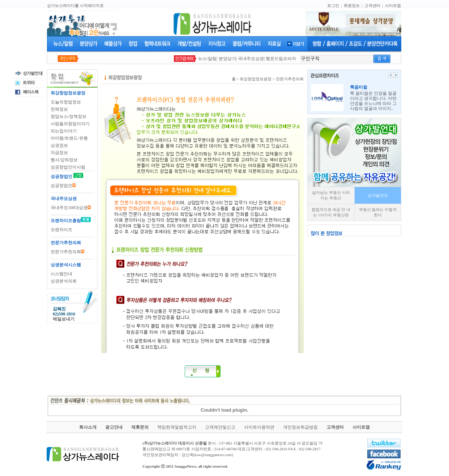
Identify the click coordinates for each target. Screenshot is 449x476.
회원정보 (352, 5)
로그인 (333, 5)
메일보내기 (64, 319)
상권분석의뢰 (64, 281)
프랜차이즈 (61, 230)
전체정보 (59, 109)
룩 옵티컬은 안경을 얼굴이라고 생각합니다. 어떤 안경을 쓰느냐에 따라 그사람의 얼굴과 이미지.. (373, 98)
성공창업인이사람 (68, 167)
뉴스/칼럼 (207, 59)
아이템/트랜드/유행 (69, 138)
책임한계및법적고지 (177, 427)
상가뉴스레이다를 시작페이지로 (75, 5)
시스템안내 (61, 274)
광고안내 (114, 427)
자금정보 (59, 153)
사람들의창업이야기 (70, 124)
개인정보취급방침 (300, 427)
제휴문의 (140, 427)
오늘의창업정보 (66, 102)
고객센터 (372, 5)
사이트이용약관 (259, 427)
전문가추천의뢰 (67, 252)
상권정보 (59, 145)
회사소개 (88, 427)
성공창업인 (63, 186)
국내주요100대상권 (71, 208)
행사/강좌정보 (64, 160)
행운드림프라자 (281, 59)
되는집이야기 (64, 131)
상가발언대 (378, 195)
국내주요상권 (251, 59)
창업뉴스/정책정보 (69, 116)
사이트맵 (393, 5)
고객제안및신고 (220, 427)
